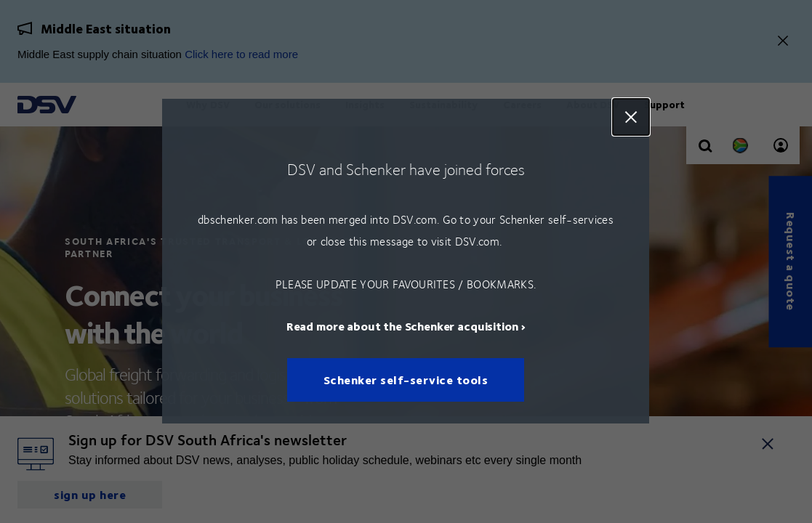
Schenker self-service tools (406, 380)
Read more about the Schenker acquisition (402, 327)
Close (632, 117)
